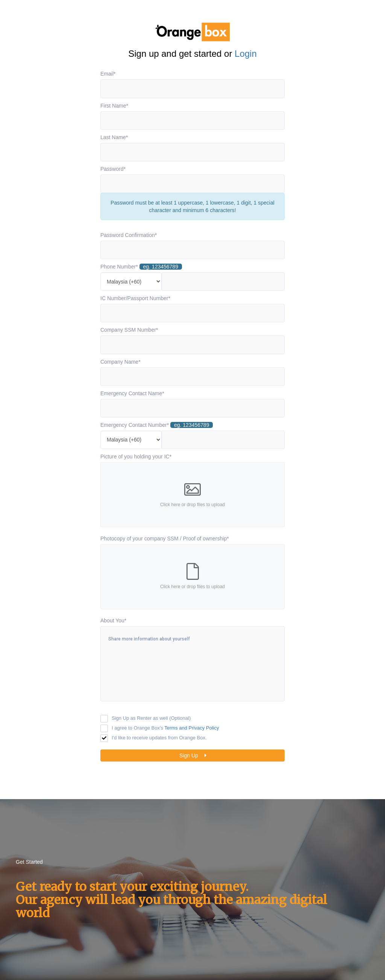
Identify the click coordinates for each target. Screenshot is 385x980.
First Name (114, 106)
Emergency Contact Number (157, 425)
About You (113, 620)
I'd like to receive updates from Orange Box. (159, 738)
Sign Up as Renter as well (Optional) (151, 718)
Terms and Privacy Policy (192, 728)
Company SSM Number (129, 330)
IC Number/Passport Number (135, 298)
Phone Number (141, 267)
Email (108, 74)
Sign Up (194, 755)
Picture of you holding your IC (136, 457)
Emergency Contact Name (132, 393)
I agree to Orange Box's (165, 728)
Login (246, 54)
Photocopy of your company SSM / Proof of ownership (165, 539)
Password (113, 169)
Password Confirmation (129, 235)
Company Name (121, 362)
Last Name (114, 137)
